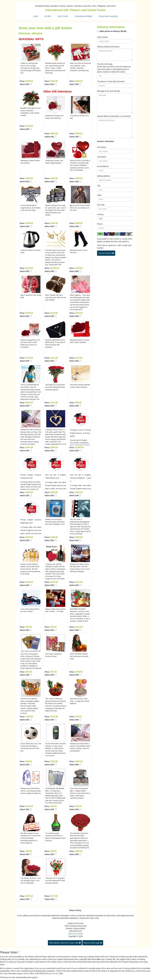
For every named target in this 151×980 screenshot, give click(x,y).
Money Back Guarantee (108, 16)
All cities (48, 16)
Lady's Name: (103, 37)
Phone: (100, 224)
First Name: (102, 147)
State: (99, 195)
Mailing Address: (104, 176)
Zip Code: (101, 205)
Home (36, 16)
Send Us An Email (76, 934)
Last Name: (102, 157)
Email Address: (103, 166)
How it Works (63, 16)
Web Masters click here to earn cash (65, 943)
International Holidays (84, 16)
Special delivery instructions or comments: (114, 116)
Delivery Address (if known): (108, 47)
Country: (100, 214)
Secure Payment (106, 253)
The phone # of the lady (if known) (111, 81)
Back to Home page (93, 943)
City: (99, 186)
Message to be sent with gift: (109, 91)
